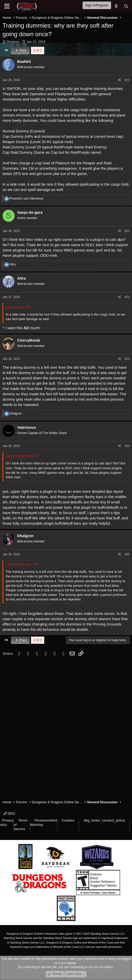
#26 (127, 554)
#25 (127, 446)
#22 (127, 231)
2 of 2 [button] (38, 50)
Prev (20, 50)
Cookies (68, 820)
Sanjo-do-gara (30, 212)
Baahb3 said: (15, 307)
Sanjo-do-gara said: (20, 456)
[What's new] (116, 6)
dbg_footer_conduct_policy (104, 820)
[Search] (126, 6)
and (26, 199)
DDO (9, 814)
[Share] (120, 80)
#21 (127, 80)
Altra (21, 278)
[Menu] (7, 6)
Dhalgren (13, 42)
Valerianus (27, 427)
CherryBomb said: (19, 564)
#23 (127, 297)
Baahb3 (24, 61)
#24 (127, 359)
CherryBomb (29, 340)
